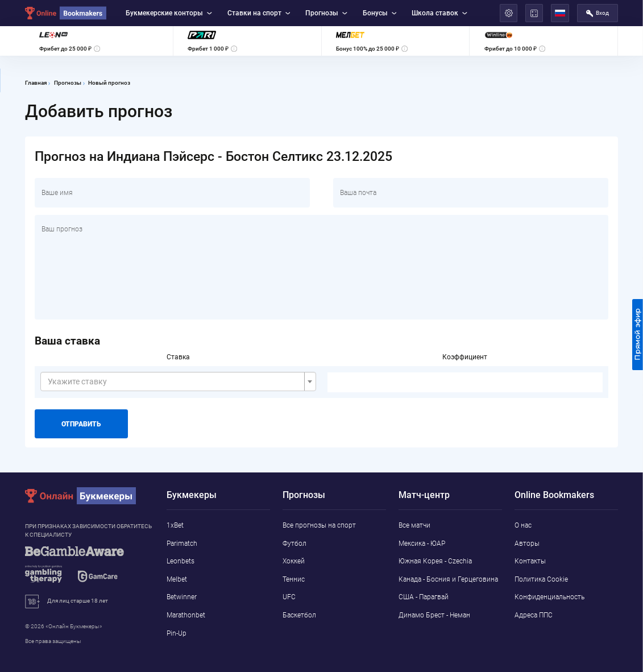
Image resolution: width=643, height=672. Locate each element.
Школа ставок (439, 13)
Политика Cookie (541, 579)
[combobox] (178, 381)
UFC (289, 597)
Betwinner (182, 597)
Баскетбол (299, 615)
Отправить (81, 424)
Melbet (177, 579)
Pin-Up (177, 633)
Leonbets (181, 561)
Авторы (527, 544)
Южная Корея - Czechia (435, 561)
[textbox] (175, 381)
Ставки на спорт (259, 13)
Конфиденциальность (549, 597)
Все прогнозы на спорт (319, 525)
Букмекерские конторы (169, 13)
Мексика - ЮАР (422, 544)
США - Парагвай (424, 597)
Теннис (294, 579)
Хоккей (294, 561)
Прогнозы (326, 13)
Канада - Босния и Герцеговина (448, 579)
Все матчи (414, 525)
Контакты (530, 561)
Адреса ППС (534, 615)
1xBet (175, 525)
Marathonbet (186, 615)
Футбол (294, 544)
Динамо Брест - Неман (434, 615)
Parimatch (182, 544)
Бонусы (380, 13)
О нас (523, 525)
